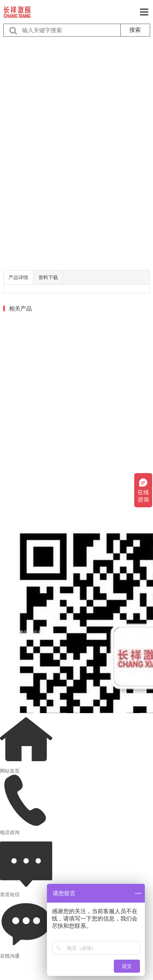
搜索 (135, 30)
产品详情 (18, 277)
